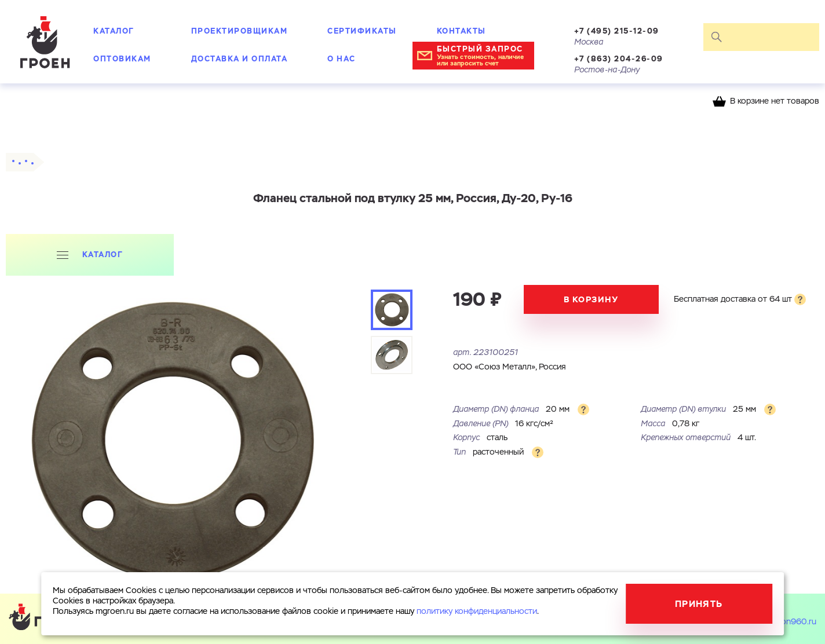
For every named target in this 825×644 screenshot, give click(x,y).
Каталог (114, 31)
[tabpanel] (171, 442)
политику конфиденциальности (477, 612)
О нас (342, 59)
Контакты (461, 31)
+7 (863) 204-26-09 (619, 59)
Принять (699, 604)
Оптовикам (122, 59)
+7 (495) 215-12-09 (617, 31)
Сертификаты (362, 31)
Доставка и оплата (240, 59)
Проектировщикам (240, 31)
